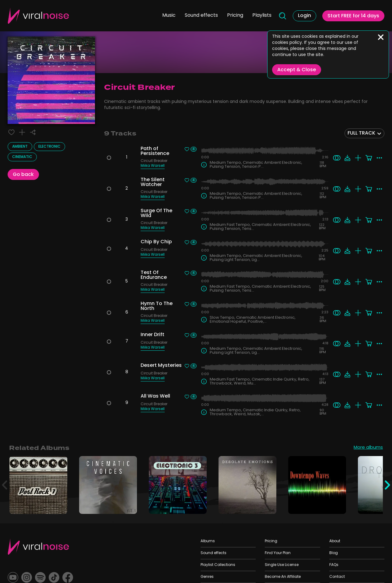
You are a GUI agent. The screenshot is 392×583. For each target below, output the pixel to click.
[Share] (33, 132)
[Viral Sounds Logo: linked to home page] (38, 16)
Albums (208, 541)
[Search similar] (337, 158)
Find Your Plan (278, 553)
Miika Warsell (153, 167)
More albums (368, 448)
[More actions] (379, 158)
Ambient (20, 147)
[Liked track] (11, 132)
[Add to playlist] (22, 132)
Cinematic (22, 157)
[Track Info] (204, 165)
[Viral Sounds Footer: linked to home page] (38, 547)
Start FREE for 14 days (353, 16)
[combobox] (364, 133)
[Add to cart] (369, 158)
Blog (334, 553)
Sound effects (201, 16)
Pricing (235, 16)
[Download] (347, 158)
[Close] (381, 37)
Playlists (262, 16)
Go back (23, 175)
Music (169, 16)
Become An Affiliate (283, 577)
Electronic (49, 147)
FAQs (334, 565)
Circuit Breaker (154, 162)
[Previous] (5, 485)
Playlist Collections (218, 565)
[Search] (282, 16)
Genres (207, 577)
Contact (337, 577)
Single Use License (282, 565)
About (335, 541)
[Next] (387, 485)
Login (304, 16)
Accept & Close (297, 70)
